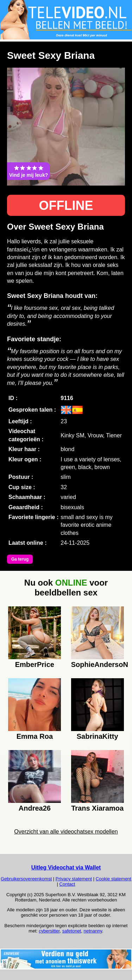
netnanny (93, 931)
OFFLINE (66, 205)
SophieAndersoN (98, 664)
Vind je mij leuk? (29, 171)
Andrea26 (35, 808)
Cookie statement (114, 879)
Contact (67, 884)
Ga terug (20, 559)
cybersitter (49, 931)
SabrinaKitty (98, 736)
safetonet (72, 931)
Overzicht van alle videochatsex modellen (66, 832)
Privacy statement (74, 879)
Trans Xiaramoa (97, 808)
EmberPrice (35, 664)
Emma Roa (35, 736)
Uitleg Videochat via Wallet (66, 867)
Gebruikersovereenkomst (26, 879)
